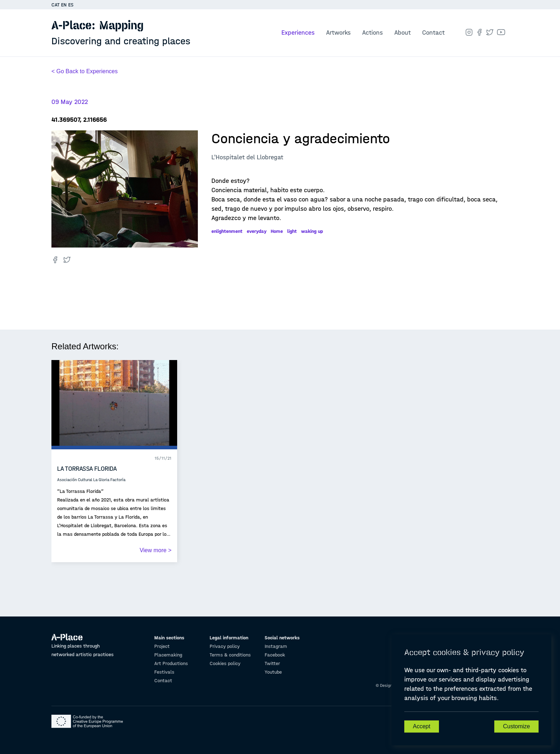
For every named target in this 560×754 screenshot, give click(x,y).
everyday (257, 231)
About (402, 33)
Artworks (338, 33)
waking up (312, 231)
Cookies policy (225, 663)
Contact (433, 33)
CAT (56, 5)
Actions (372, 33)
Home (277, 231)
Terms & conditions (230, 655)
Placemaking (168, 655)
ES (71, 5)
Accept (422, 726)
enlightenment (227, 231)
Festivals (164, 672)
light (292, 231)
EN (64, 5)
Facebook (275, 655)
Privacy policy (225, 646)
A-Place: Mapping (121, 33)
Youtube (273, 672)
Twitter (272, 663)
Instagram (276, 646)
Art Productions (171, 663)
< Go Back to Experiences (84, 71)
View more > (156, 550)
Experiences (298, 33)
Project (162, 646)
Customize (516, 726)
